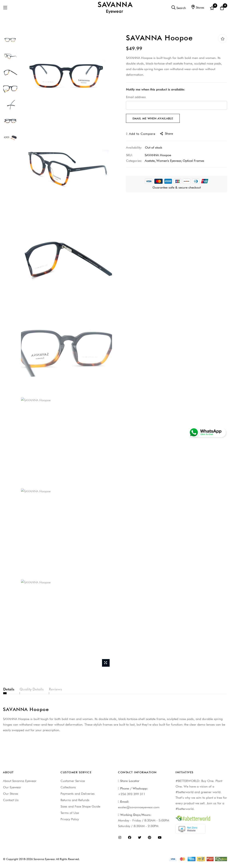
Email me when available (153, 118)
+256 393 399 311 (132, 794)
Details (9, 689)
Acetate (150, 161)
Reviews (73, 689)
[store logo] (115, 8)
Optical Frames (193, 161)
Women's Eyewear (169, 161)
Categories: (134, 161)
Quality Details (41, 689)
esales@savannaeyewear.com (139, 807)
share (167, 134)
